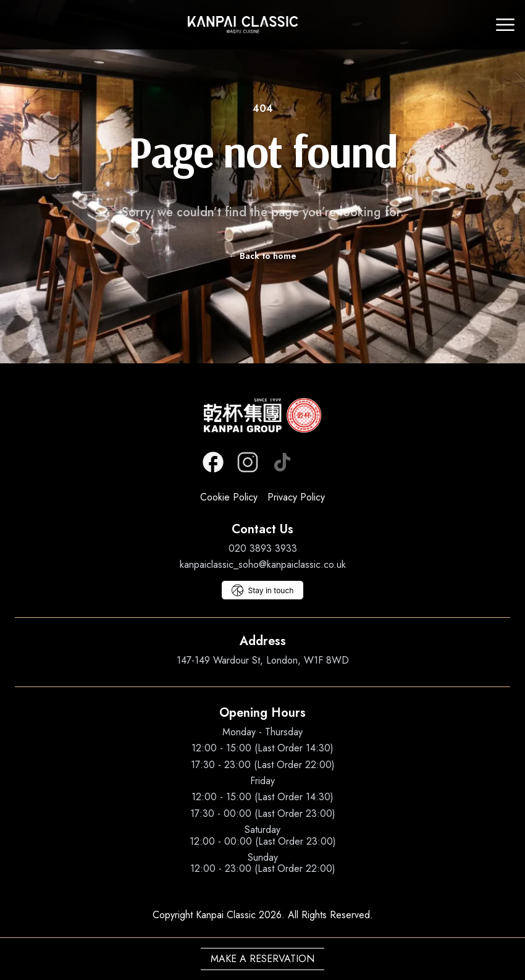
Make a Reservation (262, 959)
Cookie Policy (229, 497)
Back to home (262, 256)
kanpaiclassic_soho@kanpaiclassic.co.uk (263, 564)
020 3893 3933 (263, 548)
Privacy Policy (296, 497)
